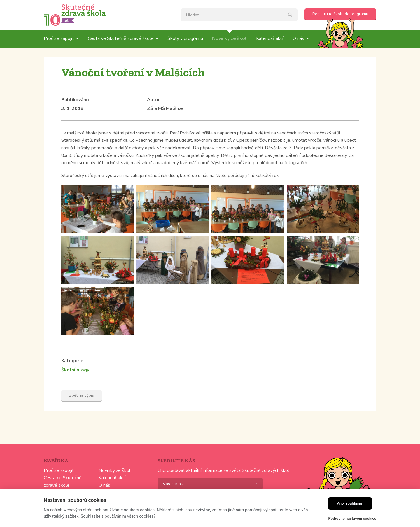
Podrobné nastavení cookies (352, 518)
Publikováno (75, 100)
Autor (153, 100)
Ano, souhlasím (350, 503)
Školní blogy (75, 370)
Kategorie (72, 361)
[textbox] (239, 15)
